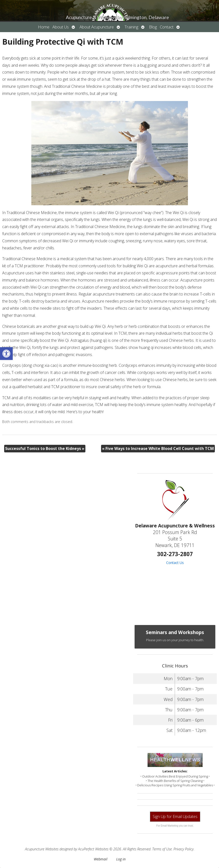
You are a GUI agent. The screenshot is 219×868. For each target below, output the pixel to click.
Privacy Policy (184, 849)
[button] (6, 354)
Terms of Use (162, 849)
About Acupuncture (97, 27)
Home (44, 27)
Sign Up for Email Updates (175, 817)
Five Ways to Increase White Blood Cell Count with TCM (158, 448)
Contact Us (175, 563)
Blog (153, 27)
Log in (121, 859)
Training (131, 27)
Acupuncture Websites (42, 849)
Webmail (101, 859)
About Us (61, 27)
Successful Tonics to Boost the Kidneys (45, 448)
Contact (167, 27)
